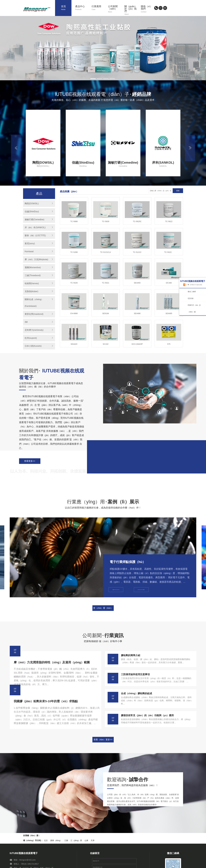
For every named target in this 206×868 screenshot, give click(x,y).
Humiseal (29, 251)
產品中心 (81, 8)
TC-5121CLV (106, 252)
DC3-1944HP (137, 344)
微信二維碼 (192, 292)
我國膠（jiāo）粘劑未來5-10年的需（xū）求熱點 (46, 701)
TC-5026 (74, 283)
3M (26, 322)
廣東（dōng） (56, 840)
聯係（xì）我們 (147, 9)
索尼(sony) (30, 243)
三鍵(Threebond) (33, 275)
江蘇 (66, 840)
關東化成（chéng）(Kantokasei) (34, 303)
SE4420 (74, 344)
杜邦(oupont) (31, 338)
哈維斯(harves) (32, 283)
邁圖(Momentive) (33, 267)
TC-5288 (74, 252)
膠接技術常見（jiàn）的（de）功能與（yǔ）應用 (147, 715)
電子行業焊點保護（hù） (128, 562)
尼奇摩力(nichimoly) (34, 330)
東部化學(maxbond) (34, 314)
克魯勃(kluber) (31, 291)
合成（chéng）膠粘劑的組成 (136, 693)
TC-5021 (106, 283)
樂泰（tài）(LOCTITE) (35, 235)
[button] (93, 79)
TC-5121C (137, 252)
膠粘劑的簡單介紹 (131, 655)
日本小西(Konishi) (33, 346)
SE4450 (137, 283)
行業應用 (98, 8)
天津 (93, 840)
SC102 (106, 344)
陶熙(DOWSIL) (32, 204)
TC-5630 (106, 221)
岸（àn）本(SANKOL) (35, 227)
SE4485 (169, 313)
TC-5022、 (169, 252)
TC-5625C (137, 221)
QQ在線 (191, 298)
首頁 (66, 8)
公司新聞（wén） (114, 9)
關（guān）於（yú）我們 (131, 10)
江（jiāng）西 (76, 840)
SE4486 (137, 313)
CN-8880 (74, 313)
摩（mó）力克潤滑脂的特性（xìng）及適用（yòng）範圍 (52, 662)
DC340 (169, 283)
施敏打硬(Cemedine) (35, 219)
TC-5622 (169, 221)
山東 (86, 840)
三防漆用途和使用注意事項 (135, 674)
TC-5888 (74, 221)
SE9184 (106, 313)
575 (169, 344)
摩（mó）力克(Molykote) (36, 259)
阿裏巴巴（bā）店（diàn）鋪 (194, 309)
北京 (46, 840)
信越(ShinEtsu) (32, 212)
